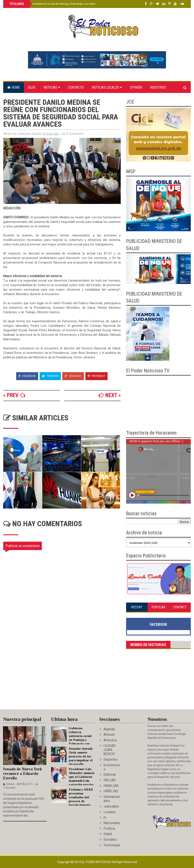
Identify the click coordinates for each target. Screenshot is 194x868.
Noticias (52, 87)
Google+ (73, 376)
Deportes (111, 759)
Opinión (136, 87)
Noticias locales (107, 87)
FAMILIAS (111, 786)
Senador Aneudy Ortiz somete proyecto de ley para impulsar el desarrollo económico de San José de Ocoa (72, 760)
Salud (108, 834)
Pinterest (96, 376)
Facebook (27, 376)
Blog (32, 87)
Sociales (110, 839)
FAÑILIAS (111, 791)
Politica (109, 829)
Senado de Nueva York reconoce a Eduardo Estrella (23, 773)
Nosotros (158, 87)
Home (14, 87)
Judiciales (111, 806)
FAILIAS (110, 780)
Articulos (110, 740)
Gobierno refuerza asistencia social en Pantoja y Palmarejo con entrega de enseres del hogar (67, 4)
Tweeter (50, 376)
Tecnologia (112, 845)
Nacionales (112, 823)
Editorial (110, 775)
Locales (110, 812)
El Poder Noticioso (97, 862)
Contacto (76, 87)
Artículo (109, 735)
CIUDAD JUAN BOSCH (110, 750)
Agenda (109, 729)
